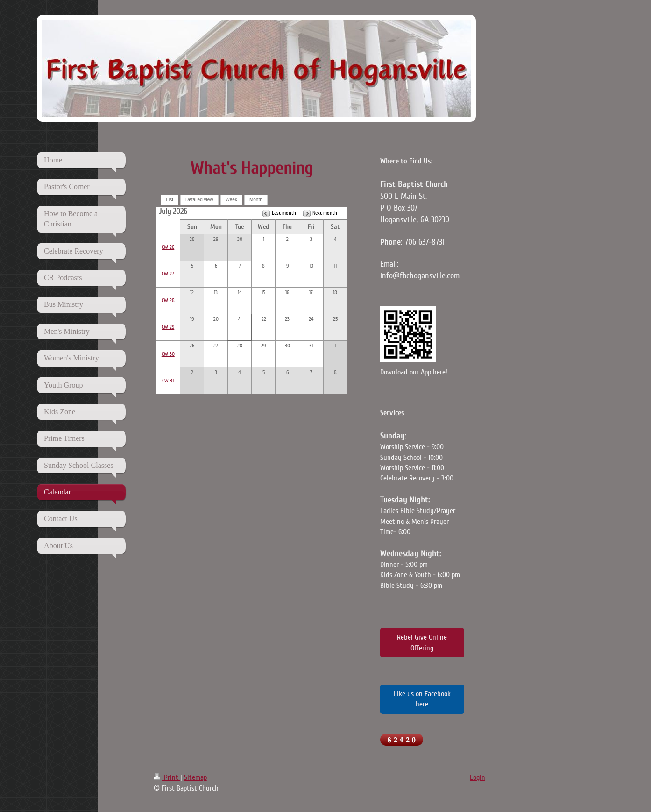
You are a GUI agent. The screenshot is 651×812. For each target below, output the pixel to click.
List (170, 200)
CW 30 (168, 354)
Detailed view (199, 200)
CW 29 (168, 327)
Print (167, 777)
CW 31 (168, 381)
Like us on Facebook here (422, 699)
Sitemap (195, 777)
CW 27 (168, 274)
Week (231, 200)
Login (478, 777)
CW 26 (168, 247)
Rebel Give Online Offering (422, 643)
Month (256, 200)
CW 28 (168, 300)
